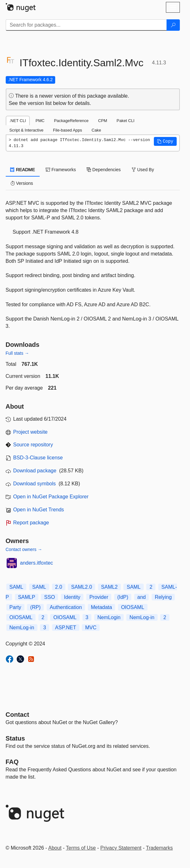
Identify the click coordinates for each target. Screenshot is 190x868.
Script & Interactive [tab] (26, 130)
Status (15, 738)
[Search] (173, 25)
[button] (165, 141)
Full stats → (17, 353)
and (142, 597)
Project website (31, 432)
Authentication (66, 607)
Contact (17, 715)
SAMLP (27, 597)
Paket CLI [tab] (126, 121)
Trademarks (159, 848)
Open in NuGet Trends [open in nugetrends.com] (39, 510)
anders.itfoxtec (36, 563)
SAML (16, 587)
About (55, 848)
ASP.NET (66, 628)
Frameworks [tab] (61, 170)
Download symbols (35, 484)
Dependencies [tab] (104, 170)
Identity (72, 597)
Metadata (102, 607)
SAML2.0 (82, 587)
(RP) (35, 607)
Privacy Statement (121, 848)
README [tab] (23, 170)
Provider (99, 597)
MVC (91, 628)
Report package (31, 523)
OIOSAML (133, 607)
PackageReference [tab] (71, 121)
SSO (49, 597)
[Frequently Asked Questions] (12, 762)
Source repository (33, 445)
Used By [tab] (143, 170)
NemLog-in (142, 617)
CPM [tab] (102, 121)
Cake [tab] (96, 130)
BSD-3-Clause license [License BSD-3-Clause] (38, 458)
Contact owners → (24, 549)
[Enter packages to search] (86, 25)
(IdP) (123, 597)
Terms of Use (81, 848)
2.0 (59, 587)
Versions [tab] (22, 183)
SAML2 (109, 587)
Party (15, 607)
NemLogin (109, 617)
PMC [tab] (40, 121)
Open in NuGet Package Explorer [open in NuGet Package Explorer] (51, 497)
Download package (35, 471)
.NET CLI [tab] (18, 121)
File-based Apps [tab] (68, 130)
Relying (163, 597)
